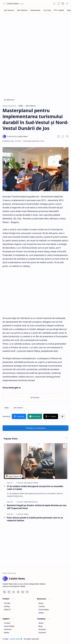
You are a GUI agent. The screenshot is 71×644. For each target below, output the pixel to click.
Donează (42, 629)
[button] (4, 4)
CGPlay (7, 606)
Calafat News (13, 4)
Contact (42, 606)
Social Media (44, 610)
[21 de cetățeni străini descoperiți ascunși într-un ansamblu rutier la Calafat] (36, 461)
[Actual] (21, 483)
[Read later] (59, 136)
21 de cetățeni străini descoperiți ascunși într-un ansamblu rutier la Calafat (35, 488)
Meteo (41, 613)
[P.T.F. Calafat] (59, 10)
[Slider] (7, 408)
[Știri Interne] (9, 10)
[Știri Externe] (22, 10)
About (41, 603)
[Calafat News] (17, 136)
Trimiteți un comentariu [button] (35, 428)
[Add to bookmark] (65, 446)
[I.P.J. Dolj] (47, 10)
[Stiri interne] (18, 408)
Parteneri (8, 629)
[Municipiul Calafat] (31, 483)
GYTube (7, 603)
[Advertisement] (35, 34)
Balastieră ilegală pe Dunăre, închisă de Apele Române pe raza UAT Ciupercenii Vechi (37, 507)
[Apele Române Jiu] (31, 502)
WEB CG (7, 610)
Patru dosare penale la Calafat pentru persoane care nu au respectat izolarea (35, 519)
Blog (40, 626)
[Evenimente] (35, 10)
